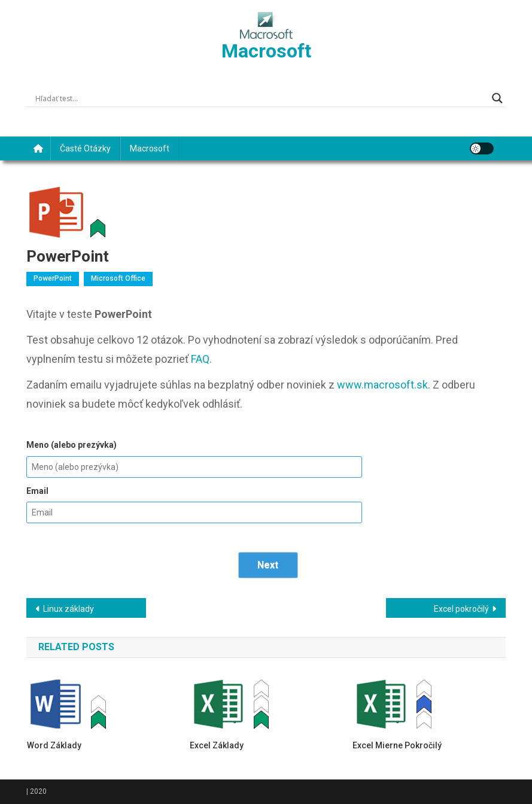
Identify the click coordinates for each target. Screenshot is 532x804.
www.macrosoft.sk (382, 385)
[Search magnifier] (497, 98)
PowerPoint (53, 278)
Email (37, 491)
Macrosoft (266, 51)
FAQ (200, 359)
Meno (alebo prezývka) (72, 445)
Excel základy (217, 745)
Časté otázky (85, 148)
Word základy (54, 745)
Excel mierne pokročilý (397, 745)
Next (268, 565)
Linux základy (69, 609)
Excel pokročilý (461, 609)
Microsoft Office (118, 278)
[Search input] (260, 98)
